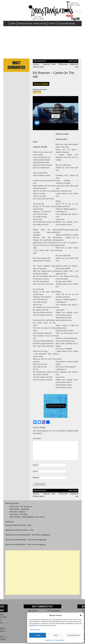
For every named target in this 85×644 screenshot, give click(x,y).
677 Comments (53, 612)
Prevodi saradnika (41, 84)
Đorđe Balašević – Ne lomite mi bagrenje (34, 538)
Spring (8, 528)
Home (13, 24)
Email (35, 472)
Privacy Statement (59, 640)
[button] (81, 615)
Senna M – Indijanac (18, 514)
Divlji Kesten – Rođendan (20, 512)
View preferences (73, 635)
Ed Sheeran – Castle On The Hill (53, 75)
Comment (37, 440)
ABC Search (33, 612)
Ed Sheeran (40, 92)
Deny (55, 635)
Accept (38, 635)
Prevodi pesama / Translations (32, 24)
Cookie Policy (49, 640)
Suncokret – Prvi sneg (18, 517)
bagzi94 (48, 90)
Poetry (52, 24)
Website (36, 479)
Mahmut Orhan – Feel (22, 528)
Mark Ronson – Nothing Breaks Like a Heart (27, 520)
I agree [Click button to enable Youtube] (56, 117)
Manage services (35, 629)
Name (36, 466)
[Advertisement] (42, 42)
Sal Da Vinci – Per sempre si (21, 509)
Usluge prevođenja (66, 24)
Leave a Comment (38, 93)
